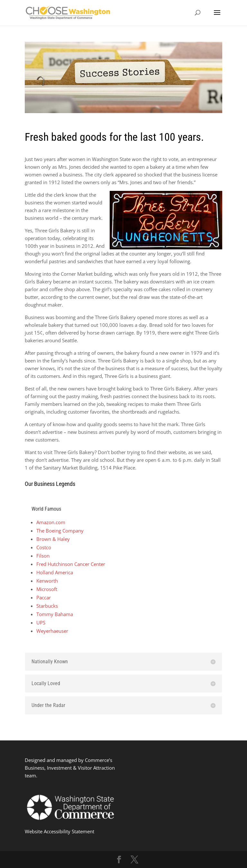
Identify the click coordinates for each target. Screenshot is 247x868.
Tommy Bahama (55, 614)
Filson (43, 556)
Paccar (44, 597)
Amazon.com (51, 522)
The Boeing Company (60, 531)
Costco (44, 547)
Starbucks (47, 606)
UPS (41, 622)
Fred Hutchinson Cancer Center (71, 564)
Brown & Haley (53, 539)
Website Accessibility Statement (59, 831)
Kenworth (47, 581)
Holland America (55, 572)
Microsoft (47, 589)
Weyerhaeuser (52, 631)
